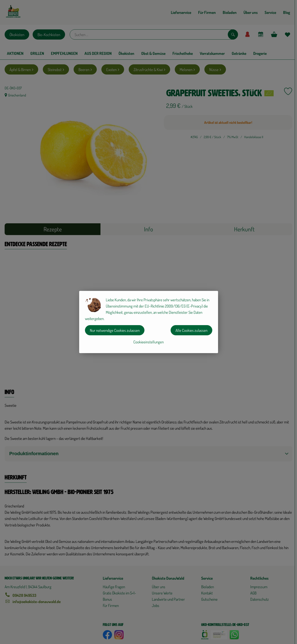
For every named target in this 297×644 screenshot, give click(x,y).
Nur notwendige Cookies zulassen (115, 330)
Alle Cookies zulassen (191, 330)
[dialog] (148, 322)
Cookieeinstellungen (148, 342)
